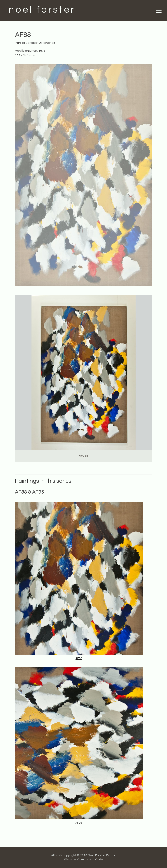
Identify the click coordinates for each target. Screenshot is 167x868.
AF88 (79, 658)
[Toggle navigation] (159, 11)
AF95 (79, 823)
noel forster (42, 10)
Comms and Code (90, 860)
